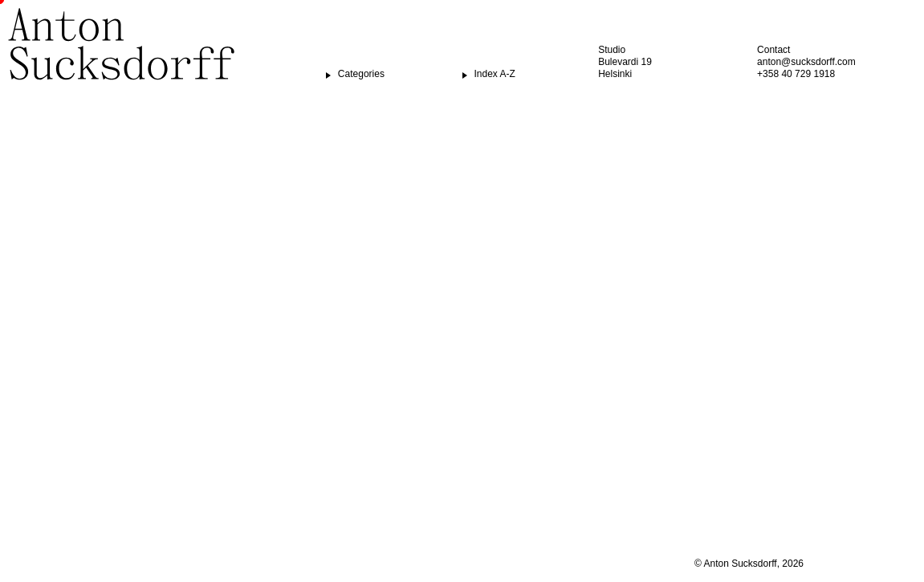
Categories (361, 74)
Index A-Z (495, 74)
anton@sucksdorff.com (806, 62)
